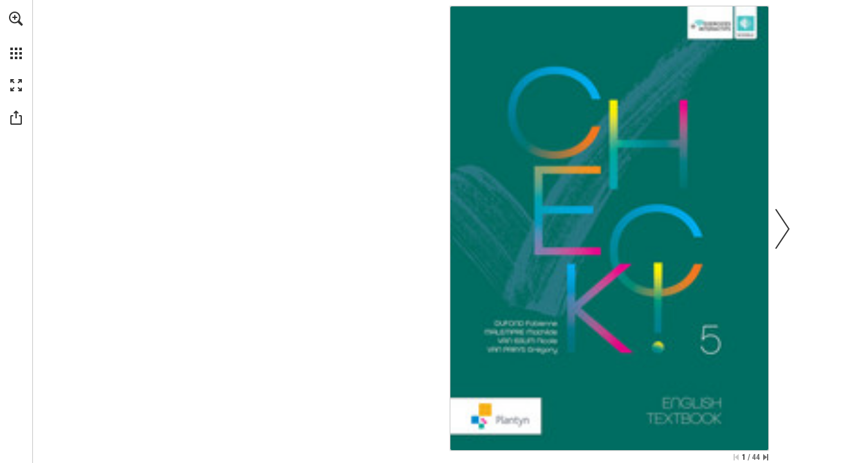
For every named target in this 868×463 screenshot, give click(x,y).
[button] (16, 19)
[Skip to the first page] (736, 457)
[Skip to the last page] (766, 457)
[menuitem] (16, 35)
